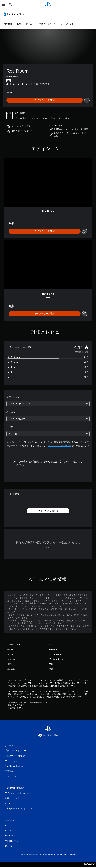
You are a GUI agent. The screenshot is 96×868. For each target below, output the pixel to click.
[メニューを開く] (4, 5)
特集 (19, 24)
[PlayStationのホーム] (48, 5)
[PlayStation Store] (14, 14)
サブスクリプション (46, 24)
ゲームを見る (67, 24)
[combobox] (48, 404)
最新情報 (8, 24)
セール (29, 24)
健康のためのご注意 (16, 705)
